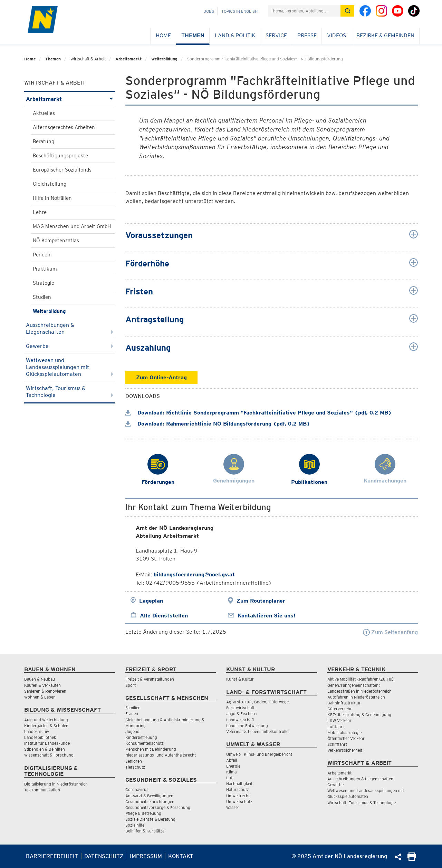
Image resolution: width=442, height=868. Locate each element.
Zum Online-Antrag (161, 377)
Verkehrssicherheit (345, 750)
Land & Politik (235, 35)
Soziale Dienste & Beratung (150, 819)
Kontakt (181, 856)
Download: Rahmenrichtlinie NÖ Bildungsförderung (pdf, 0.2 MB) (218, 424)
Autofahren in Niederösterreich (356, 697)
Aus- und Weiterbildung (46, 720)
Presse (307, 35)
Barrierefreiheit (52, 856)
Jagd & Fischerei (242, 714)
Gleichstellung (50, 184)
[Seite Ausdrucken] (412, 859)
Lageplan (151, 601)
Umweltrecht (238, 796)
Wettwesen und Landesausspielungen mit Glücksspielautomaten (70, 367)
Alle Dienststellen (164, 616)
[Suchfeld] (304, 11)
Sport (131, 685)
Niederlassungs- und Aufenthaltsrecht (161, 755)
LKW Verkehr (339, 720)
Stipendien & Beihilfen (45, 749)
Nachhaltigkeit (239, 784)
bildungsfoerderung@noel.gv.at (194, 574)
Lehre (40, 212)
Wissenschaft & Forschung (49, 755)
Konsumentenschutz (145, 743)
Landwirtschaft (240, 720)
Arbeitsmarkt (128, 59)
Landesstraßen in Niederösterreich (359, 691)
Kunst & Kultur (240, 679)
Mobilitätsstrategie (344, 733)
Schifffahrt (337, 744)
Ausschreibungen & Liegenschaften (70, 328)
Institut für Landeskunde (47, 743)
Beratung (44, 142)
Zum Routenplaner (261, 601)
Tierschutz (135, 767)
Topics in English (239, 11)
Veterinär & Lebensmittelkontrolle (257, 732)
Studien (42, 297)
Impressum (146, 856)
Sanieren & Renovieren (45, 691)
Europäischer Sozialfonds (62, 170)
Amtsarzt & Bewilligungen (149, 796)
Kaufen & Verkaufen (42, 685)
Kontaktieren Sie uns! (266, 616)
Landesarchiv (37, 732)
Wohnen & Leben (40, 697)
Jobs (209, 11)
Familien (133, 708)
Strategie (44, 283)
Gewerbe (70, 346)
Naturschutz (238, 789)
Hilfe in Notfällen (52, 198)
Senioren (134, 761)
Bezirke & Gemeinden (385, 35)
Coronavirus (137, 789)
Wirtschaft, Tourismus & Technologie (70, 392)
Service (276, 35)
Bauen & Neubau (40, 679)
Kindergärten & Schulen (46, 726)
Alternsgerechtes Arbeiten (64, 127)
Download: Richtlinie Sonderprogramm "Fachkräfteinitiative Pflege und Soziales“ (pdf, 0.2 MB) (258, 413)
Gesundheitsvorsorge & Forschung (158, 807)
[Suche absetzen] (347, 11)
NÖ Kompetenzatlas (56, 241)
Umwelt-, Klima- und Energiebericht (259, 754)
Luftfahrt (336, 727)
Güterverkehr (340, 709)
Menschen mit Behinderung (151, 749)
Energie (233, 766)
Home (163, 35)
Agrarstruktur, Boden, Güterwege (257, 702)
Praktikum (45, 269)
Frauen (132, 714)
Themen (193, 35)
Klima (231, 772)
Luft (230, 778)
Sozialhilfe (135, 825)
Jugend (132, 732)
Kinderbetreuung (141, 737)
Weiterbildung (164, 59)
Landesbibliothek (40, 737)
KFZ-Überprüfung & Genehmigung (359, 715)
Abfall (232, 760)
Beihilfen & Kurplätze (145, 831)
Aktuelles (44, 113)
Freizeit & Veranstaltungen (150, 679)
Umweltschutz (239, 802)
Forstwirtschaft (240, 708)
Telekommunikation (42, 790)
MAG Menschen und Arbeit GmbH (72, 226)
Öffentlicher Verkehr (346, 738)
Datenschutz (104, 856)
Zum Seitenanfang (390, 632)
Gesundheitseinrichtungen (150, 802)
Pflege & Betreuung (143, 813)
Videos (337, 35)
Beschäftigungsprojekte (60, 156)
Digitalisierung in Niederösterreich (56, 784)
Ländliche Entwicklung (247, 726)
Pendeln (42, 255)
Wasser (233, 807)
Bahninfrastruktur (344, 703)
